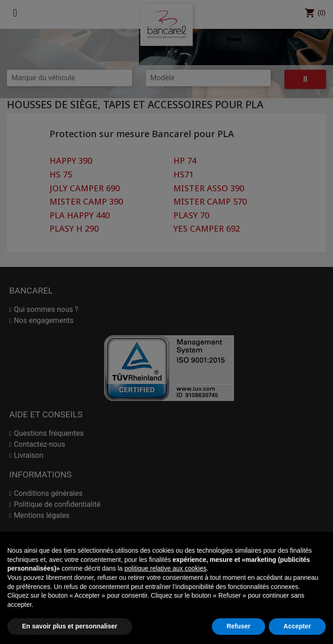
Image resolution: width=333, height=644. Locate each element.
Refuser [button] (239, 626)
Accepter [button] (297, 626)
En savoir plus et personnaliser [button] (70, 626)
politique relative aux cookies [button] (165, 568)
